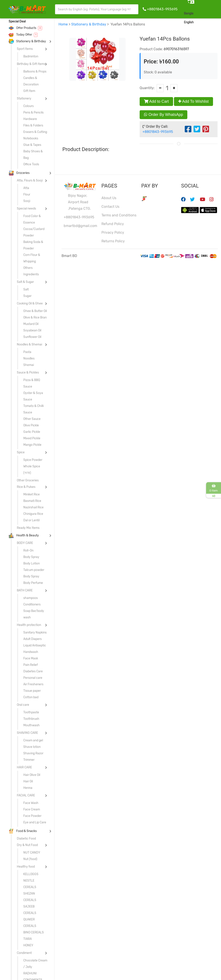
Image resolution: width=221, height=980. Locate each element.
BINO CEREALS (34, 932)
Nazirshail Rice (33, 507)
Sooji (27, 201)
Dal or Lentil (31, 520)
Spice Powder (33, 460)
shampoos (31, 598)
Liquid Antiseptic (35, 645)
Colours (28, 106)
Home (63, 24)
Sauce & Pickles (28, 373)
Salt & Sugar (25, 282)
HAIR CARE (24, 767)
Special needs (26, 209)
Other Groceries (28, 480)
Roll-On (28, 551)
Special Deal (17, 21)
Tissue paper (32, 691)
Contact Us (110, 207)
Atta (26, 188)
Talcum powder (34, 570)
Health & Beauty (24, 535)
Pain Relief (31, 665)
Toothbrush (31, 719)
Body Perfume (33, 583)
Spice (21, 452)
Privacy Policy (113, 232)
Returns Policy (113, 241)
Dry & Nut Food (27, 845)
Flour (27, 195)
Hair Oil (28, 781)
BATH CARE (25, 590)
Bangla (189, 13)
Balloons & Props (35, 72)
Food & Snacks (23, 831)
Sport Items (25, 49)
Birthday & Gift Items (31, 64)
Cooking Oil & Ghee (30, 303)
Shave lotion (32, 747)
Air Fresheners (33, 684)
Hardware (30, 119)
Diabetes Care (33, 671)
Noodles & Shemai (29, 344)
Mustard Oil (31, 324)
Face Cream (32, 809)
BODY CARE (25, 543)
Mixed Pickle (32, 438)
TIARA (28, 939)
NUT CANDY (32, 853)
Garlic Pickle (32, 432)
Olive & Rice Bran (35, 317)
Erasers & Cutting (35, 132)
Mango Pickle (32, 445)
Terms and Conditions (119, 215)
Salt (26, 289)
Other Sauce (32, 419)
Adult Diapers (32, 639)
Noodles (29, 358)
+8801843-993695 (162, 9)
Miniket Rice (32, 494)
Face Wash (31, 803)
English (189, 22)
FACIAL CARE (26, 795)
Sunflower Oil (32, 337)
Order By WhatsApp (163, 115)
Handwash (31, 652)
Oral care (23, 705)
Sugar (27, 296)
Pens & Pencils (33, 113)
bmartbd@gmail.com (80, 226)
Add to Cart (156, 101)
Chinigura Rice (33, 514)
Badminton (31, 56)
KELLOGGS (31, 874)
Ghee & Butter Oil (35, 311)
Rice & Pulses (26, 487)
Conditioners (32, 604)
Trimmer (29, 760)
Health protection (29, 625)
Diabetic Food (26, 839)
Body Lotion (32, 563)
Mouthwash (32, 725)
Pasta (27, 352)
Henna (28, 788)
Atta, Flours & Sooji (30, 180)
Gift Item (29, 91)
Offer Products (25, 28)
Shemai (29, 365)
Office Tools (31, 164)
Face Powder (32, 816)
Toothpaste (31, 712)
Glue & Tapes (32, 145)
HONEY (28, 945)
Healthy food (26, 867)
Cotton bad (31, 697)
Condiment (24, 953)
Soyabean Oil (32, 330)
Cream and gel (33, 740)
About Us (109, 198)
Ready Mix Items (28, 528)
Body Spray (31, 557)
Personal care (33, 678)
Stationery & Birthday (27, 41)
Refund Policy (113, 224)
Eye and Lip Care (35, 822)
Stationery (24, 98)
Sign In (211, 22)
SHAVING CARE (27, 733)
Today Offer (23, 35)
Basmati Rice (32, 501)
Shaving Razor (33, 753)
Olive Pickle (31, 425)
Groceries (19, 173)
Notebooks (31, 138)
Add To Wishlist (193, 101)
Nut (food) (30, 859)
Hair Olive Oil (32, 775)
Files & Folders (33, 125)
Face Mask (31, 658)
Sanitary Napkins (35, 633)
